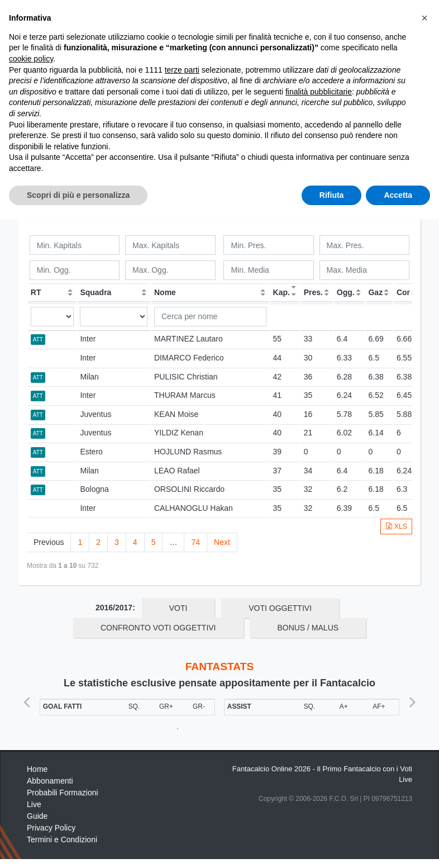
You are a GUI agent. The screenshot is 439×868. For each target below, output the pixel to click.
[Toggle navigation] (362, 18)
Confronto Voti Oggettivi (158, 153)
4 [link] (135, 542)
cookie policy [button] (31, 710)
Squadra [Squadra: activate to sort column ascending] (96, 292)
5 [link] (154, 542)
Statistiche (79, 45)
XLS (396, 527)
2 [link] (98, 542)
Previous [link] (49, 542)
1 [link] (80, 542)
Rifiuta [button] (332, 846)
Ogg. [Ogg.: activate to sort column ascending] (346, 292)
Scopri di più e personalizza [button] (78, 846)
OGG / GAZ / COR (155, 133)
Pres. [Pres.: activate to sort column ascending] (313, 292)
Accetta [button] (398, 846)
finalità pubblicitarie (319, 743)
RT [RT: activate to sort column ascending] (36, 292)
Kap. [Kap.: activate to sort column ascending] (281, 292)
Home (37, 45)
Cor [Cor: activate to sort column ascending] (403, 292)
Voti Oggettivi (281, 133)
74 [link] (195, 542)
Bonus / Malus (308, 153)
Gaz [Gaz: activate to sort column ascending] (375, 292)
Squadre (212, 195)
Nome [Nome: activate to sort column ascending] (165, 292)
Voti (178, 608)
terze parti (182, 721)
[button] (424, 670)
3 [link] (117, 542)
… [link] (173, 542)
